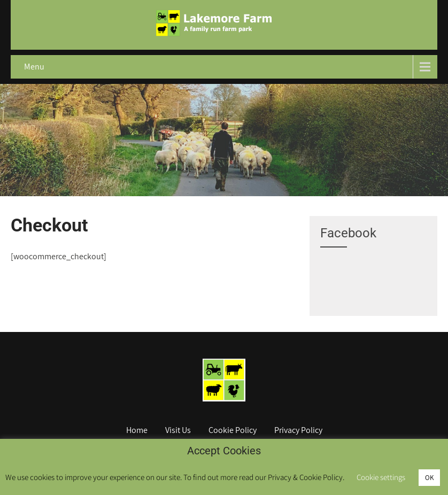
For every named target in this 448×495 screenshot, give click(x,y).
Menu (34, 67)
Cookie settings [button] (381, 477)
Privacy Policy (298, 431)
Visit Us (178, 431)
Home (137, 431)
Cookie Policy (233, 431)
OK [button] (429, 478)
